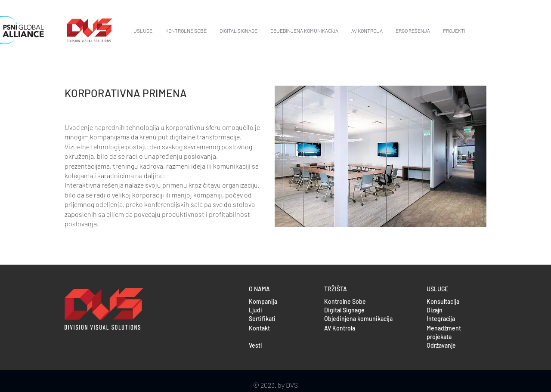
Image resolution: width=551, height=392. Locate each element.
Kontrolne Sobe (345, 301)
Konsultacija (443, 301)
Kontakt (259, 328)
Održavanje (441, 345)
